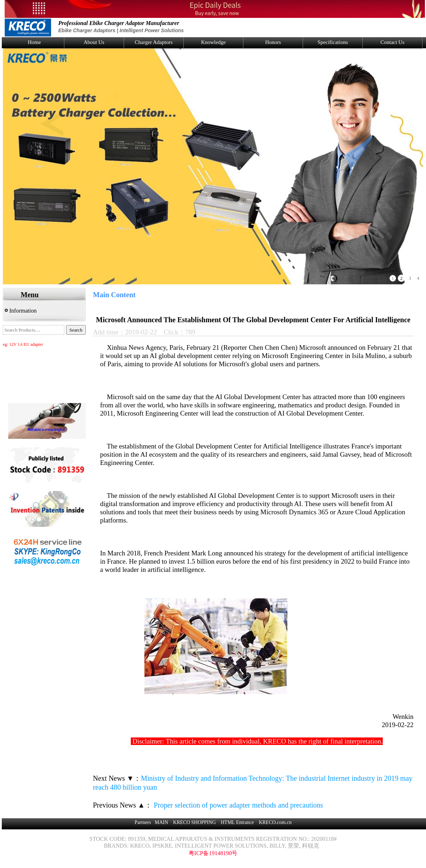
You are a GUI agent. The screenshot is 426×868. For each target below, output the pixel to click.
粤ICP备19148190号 (213, 853)
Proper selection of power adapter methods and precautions (237, 805)
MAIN (161, 822)
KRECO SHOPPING (194, 822)
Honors (273, 42)
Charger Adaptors (154, 42)
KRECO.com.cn (275, 822)
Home (34, 42)
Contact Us (392, 42)
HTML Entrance (237, 822)
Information (21, 311)
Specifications (333, 42)
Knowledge (213, 42)
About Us (94, 42)
